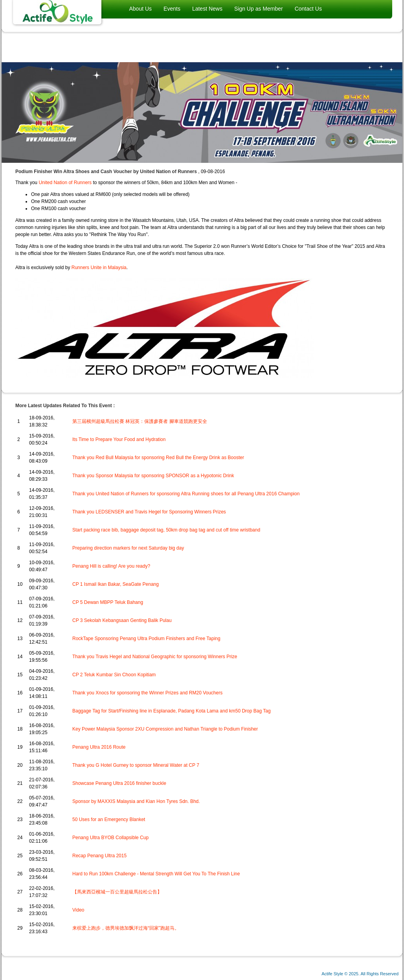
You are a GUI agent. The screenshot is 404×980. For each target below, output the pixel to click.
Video (78, 910)
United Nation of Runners (65, 183)
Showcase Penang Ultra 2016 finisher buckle (119, 783)
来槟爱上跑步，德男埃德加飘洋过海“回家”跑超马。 (126, 928)
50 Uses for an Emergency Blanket (109, 819)
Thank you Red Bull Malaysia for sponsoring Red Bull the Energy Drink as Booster (158, 458)
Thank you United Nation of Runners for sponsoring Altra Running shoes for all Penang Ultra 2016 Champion (186, 494)
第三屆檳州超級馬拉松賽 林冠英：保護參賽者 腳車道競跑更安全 (140, 421)
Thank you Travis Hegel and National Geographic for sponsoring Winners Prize (155, 657)
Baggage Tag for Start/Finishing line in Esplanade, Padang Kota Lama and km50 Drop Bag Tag (172, 711)
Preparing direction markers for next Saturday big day (128, 548)
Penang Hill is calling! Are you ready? (111, 566)
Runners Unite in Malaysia (99, 268)
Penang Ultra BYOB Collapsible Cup (110, 838)
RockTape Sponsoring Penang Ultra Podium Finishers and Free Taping (146, 639)
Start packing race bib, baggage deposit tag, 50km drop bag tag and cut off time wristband (166, 530)
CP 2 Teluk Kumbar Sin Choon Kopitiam (114, 675)
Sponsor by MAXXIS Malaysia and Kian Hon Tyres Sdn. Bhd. (136, 801)
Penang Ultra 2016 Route (99, 747)
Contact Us (308, 9)
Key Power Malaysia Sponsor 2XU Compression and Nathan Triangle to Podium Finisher (165, 729)
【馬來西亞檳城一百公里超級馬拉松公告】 (117, 892)
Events (172, 9)
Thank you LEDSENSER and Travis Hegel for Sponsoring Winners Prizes (149, 512)
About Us (141, 9)
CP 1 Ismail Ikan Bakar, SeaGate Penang (116, 584)
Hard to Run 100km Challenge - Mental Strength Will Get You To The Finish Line (156, 874)
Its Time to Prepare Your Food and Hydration (119, 439)
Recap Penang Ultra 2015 (99, 856)
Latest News (207, 9)
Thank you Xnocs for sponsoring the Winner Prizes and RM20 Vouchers (147, 693)
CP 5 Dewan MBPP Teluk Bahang (108, 602)
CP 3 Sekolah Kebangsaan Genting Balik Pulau (122, 620)
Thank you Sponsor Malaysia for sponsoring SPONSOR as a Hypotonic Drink (153, 476)
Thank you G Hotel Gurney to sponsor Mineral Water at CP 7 (136, 765)
